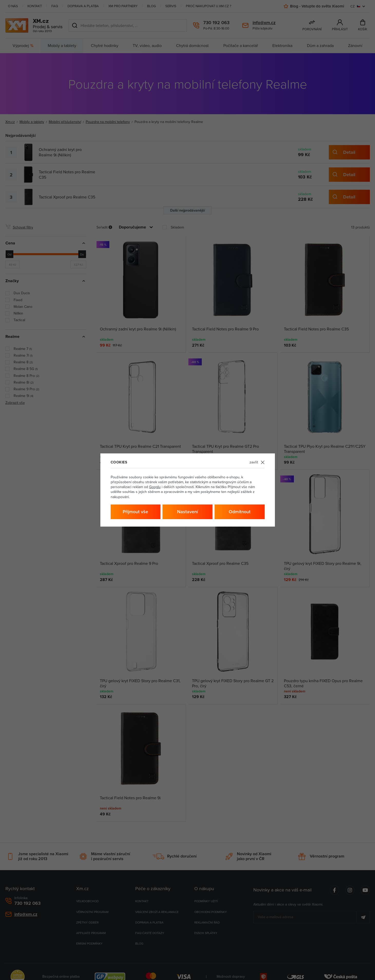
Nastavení (187, 512)
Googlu (155, 487)
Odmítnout (240, 512)
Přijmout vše (135, 512)
